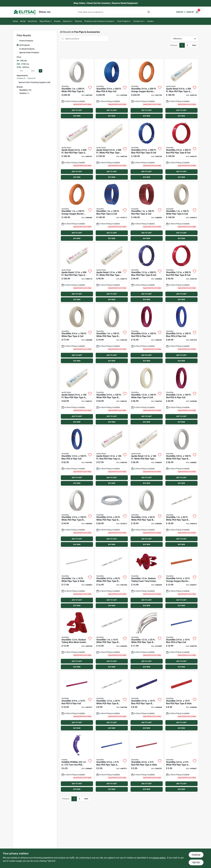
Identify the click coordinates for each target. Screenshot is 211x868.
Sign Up (190, 12)
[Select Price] (41, 71)
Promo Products (26, 41)
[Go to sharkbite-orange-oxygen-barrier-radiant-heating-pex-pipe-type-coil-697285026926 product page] (181, 579)
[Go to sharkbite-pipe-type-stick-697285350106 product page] (181, 701)
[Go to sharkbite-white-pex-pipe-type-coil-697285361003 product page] (112, 395)
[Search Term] (114, 12)
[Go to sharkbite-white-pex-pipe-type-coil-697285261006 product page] (77, 518)
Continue (196, 855)
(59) (25, 90)
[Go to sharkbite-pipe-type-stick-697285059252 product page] (147, 762)
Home (15, 21)
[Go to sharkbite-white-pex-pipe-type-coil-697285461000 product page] (112, 334)
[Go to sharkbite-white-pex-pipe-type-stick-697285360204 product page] (112, 579)
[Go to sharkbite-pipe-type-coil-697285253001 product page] (181, 273)
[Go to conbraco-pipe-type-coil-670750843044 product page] (112, 456)
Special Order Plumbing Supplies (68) (35, 82)
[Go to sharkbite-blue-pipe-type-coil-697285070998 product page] (112, 212)
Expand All (31, 78)
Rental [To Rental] (23, 21)
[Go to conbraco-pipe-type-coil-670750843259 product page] (77, 150)
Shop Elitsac (45, 21)
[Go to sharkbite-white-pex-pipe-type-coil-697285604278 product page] (181, 456)
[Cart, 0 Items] (197, 12)
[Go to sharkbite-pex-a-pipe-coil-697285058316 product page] (181, 395)
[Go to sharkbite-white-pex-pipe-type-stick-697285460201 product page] (181, 518)
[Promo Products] (18, 41)
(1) (24, 93)
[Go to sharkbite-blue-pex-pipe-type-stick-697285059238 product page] (112, 762)
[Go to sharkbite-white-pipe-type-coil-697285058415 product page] (181, 212)
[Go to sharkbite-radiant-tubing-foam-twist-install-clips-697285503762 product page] (147, 579)
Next (194, 45)
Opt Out (196, 862)
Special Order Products (29, 53)
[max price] (33, 71)
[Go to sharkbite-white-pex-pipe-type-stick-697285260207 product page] (112, 701)
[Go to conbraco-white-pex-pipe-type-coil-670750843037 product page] (147, 456)
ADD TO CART (77, 110)
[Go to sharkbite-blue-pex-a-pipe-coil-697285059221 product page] (112, 89)
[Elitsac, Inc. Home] (25, 12)
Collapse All (21, 78)
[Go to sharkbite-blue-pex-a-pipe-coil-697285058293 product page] (77, 456)
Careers (150, 21)
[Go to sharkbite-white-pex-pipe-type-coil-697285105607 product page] (147, 518)
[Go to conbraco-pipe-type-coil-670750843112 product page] (77, 273)
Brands (57, 21)
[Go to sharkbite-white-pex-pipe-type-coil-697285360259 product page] (112, 518)
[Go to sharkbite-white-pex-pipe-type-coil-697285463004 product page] (77, 89)
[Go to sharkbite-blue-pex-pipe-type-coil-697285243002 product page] (147, 273)
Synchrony (32, 21)
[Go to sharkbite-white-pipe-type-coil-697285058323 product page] (147, 395)
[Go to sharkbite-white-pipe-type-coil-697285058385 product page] (77, 334)
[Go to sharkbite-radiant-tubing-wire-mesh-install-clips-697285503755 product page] (77, 640)
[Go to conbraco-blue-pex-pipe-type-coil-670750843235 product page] (77, 395)
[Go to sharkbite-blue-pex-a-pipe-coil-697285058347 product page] (181, 640)
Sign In (180, 12)
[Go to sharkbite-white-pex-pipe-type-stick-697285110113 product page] (181, 762)
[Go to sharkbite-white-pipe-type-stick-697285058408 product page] (77, 579)
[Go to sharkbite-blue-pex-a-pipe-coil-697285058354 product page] (181, 334)
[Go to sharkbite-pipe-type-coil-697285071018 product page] (147, 212)
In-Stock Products (27, 49)
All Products (25, 45)
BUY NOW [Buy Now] (77, 116)
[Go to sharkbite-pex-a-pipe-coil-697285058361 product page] (147, 334)
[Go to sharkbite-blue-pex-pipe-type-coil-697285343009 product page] (147, 150)
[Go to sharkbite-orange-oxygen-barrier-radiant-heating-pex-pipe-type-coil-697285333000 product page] (147, 89)
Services (78, 21)
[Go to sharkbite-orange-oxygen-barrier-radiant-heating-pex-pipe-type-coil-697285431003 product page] (77, 212)
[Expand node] (18, 82)
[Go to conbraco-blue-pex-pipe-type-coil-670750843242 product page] (181, 89)
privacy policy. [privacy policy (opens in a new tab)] (159, 858)
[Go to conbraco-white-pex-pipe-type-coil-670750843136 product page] (112, 273)
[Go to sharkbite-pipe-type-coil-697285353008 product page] (181, 150)
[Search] (149, 12)
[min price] (21, 71)
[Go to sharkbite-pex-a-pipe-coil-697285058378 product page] (77, 701)
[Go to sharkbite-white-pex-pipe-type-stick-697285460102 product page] (112, 640)
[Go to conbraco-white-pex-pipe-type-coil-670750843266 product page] (112, 150)
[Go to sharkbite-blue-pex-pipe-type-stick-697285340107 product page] (147, 701)
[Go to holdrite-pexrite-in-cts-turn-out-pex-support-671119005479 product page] (77, 762)
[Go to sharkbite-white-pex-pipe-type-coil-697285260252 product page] (147, 640)
